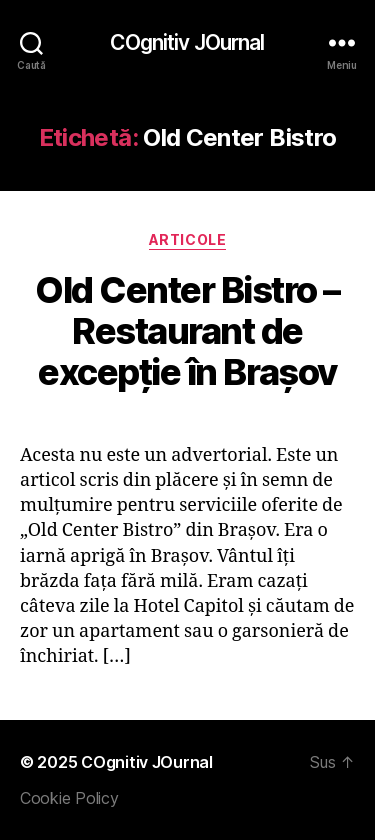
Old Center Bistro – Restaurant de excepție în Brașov (187, 331)
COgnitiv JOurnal (187, 42)
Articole (187, 239)
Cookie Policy (69, 798)
